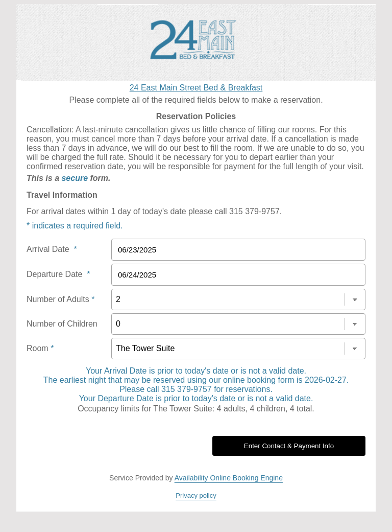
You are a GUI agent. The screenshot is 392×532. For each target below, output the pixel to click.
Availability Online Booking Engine (229, 478)
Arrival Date (52, 249)
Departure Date (58, 274)
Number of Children (62, 324)
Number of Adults (60, 299)
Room (40, 348)
